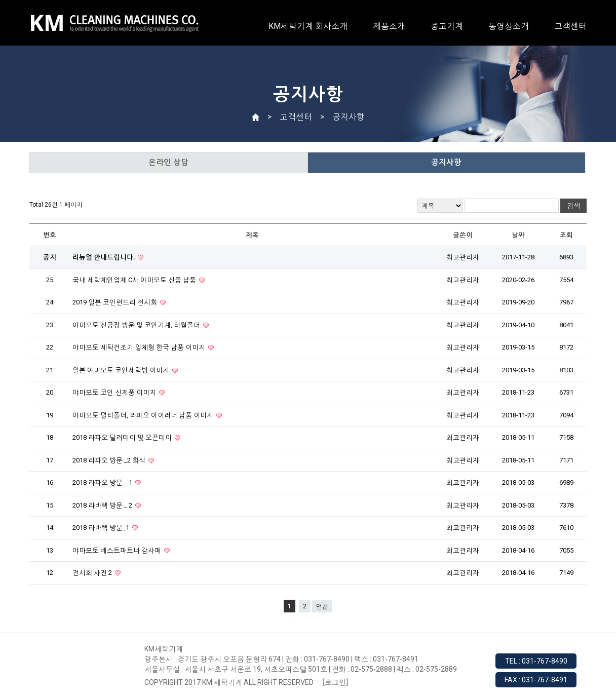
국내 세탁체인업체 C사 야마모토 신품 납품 (135, 280)
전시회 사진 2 (93, 573)
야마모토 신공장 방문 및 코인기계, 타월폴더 (137, 325)
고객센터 (570, 26)
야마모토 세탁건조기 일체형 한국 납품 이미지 (140, 347)
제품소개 (389, 26)
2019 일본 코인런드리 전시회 (115, 302)
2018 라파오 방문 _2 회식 (110, 460)
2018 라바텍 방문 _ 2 (103, 505)
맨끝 (322, 606)
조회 (566, 235)
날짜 (518, 235)
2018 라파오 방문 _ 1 (103, 482)
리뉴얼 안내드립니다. (104, 257)
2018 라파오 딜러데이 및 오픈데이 (123, 437)
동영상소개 (509, 26)
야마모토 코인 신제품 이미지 (115, 392)
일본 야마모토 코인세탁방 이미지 (122, 370)
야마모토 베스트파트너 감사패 (118, 550)
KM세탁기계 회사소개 (308, 26)
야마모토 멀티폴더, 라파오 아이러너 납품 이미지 (144, 415)
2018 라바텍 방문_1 (102, 528)
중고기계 (447, 26)
